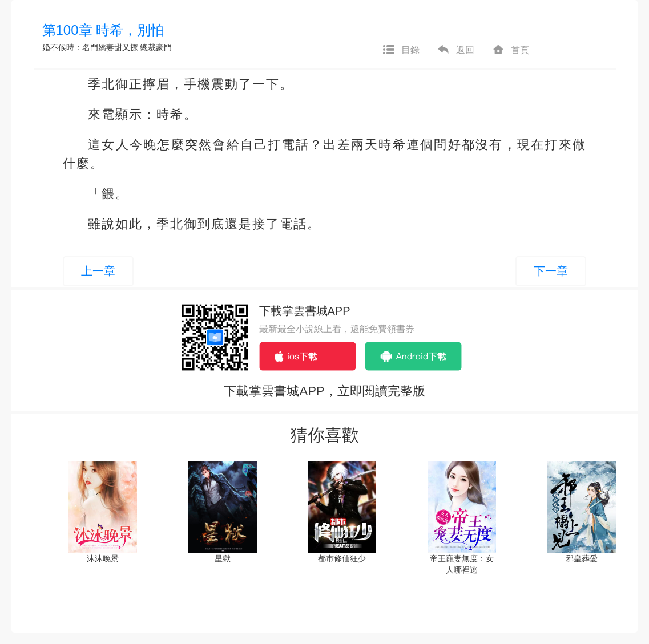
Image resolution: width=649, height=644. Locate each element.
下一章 (551, 271)
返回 (455, 50)
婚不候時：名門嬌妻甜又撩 (90, 47)
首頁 (510, 50)
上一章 (98, 271)
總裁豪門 (156, 47)
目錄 (401, 50)
